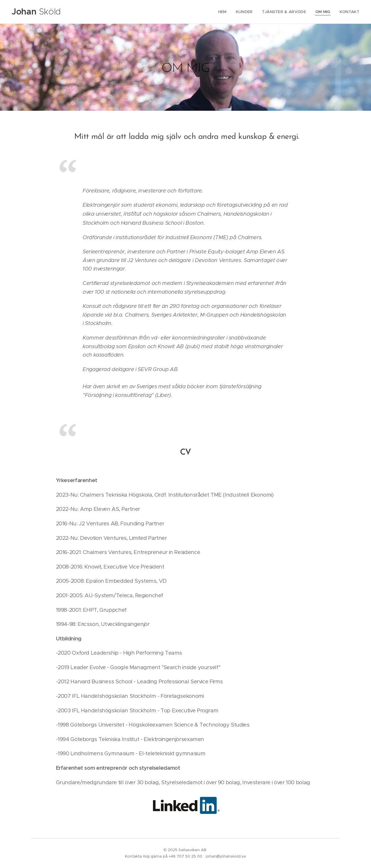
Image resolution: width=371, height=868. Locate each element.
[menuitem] (226, 12)
